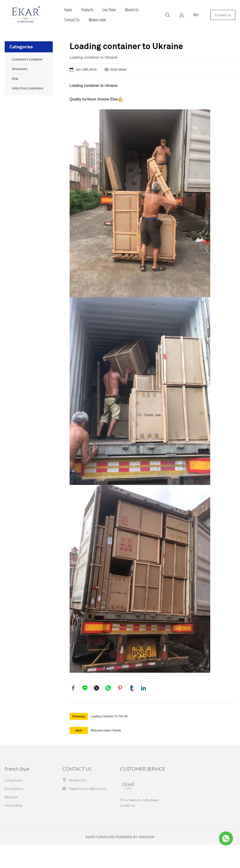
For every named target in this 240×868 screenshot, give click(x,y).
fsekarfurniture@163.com (88, 789)
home (68, 10)
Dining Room (14, 789)
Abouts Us (132, 10)
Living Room (13, 780)
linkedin (143, 688)
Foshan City (78, 780)
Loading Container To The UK (109, 716)
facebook (73, 688)
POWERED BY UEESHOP (135, 837)
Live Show (109, 10)
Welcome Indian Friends (106, 730)
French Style (17, 769)
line (85, 688)
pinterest (120, 688)
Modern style (97, 20)
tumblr (132, 688)
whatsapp (108, 688)
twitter (97, 688)
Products (87, 10)
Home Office (14, 805)
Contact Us (72, 20)
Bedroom (11, 797)
